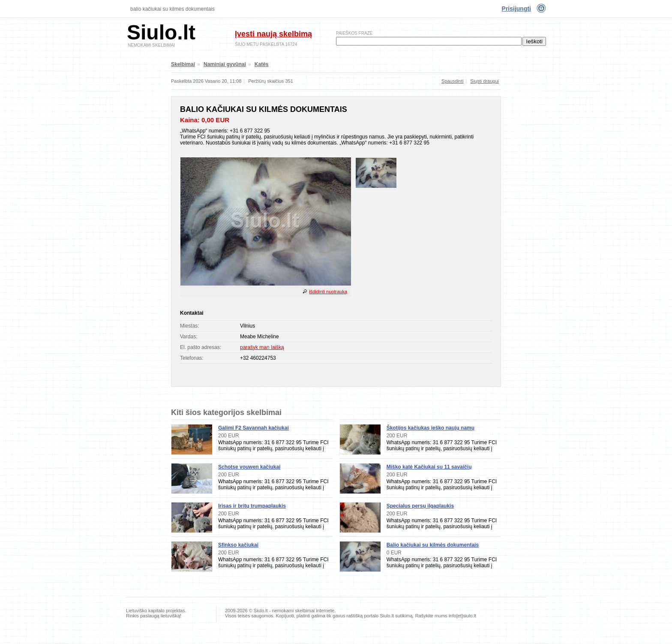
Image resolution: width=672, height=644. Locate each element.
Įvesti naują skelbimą (273, 34)
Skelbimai (183, 64)
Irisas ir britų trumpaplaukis (252, 506)
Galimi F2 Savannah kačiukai (253, 428)
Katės (262, 64)
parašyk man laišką (262, 347)
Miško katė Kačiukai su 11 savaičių (429, 467)
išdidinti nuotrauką (328, 292)
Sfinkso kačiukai (238, 545)
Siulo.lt (161, 32)
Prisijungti (516, 9)
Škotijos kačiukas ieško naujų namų (430, 428)
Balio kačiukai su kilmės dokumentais (172, 9)
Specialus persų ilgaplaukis (420, 506)
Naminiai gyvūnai (225, 64)
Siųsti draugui (484, 81)
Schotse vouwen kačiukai (249, 467)
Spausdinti (452, 81)
